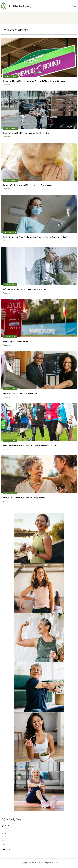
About (4, 837)
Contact (5, 844)
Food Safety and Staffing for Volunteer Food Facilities (26, 133)
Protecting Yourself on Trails (16, 342)
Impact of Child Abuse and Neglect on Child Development (28, 185)
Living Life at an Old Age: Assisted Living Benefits (24, 498)
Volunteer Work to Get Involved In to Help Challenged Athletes (30, 446)
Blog (3, 840)
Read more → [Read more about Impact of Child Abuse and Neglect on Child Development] (8, 189)
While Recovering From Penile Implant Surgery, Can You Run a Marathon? (35, 237)
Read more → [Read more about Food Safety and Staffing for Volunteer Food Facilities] (8, 137)
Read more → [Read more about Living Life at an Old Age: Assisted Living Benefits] (8, 501)
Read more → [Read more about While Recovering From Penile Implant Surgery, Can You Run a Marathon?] (8, 241)
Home (4, 833)
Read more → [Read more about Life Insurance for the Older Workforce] (8, 397)
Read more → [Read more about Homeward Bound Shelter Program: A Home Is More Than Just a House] (8, 85)
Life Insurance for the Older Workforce (20, 394)
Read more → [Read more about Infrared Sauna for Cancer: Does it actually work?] (8, 293)
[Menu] (75, 6)
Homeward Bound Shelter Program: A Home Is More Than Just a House (34, 81)
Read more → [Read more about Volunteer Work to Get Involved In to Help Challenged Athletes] (8, 449)
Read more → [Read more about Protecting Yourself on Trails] (8, 345)
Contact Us (6, 850)
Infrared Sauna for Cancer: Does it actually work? (25, 290)
